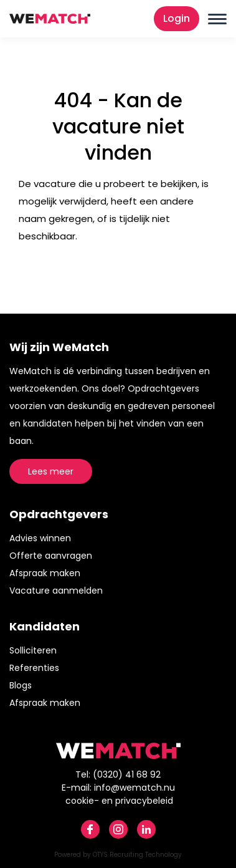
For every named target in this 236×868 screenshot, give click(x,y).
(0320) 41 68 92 (127, 774)
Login (177, 18)
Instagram (118, 829)
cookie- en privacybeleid (119, 801)
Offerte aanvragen (51, 556)
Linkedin (146, 829)
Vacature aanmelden (56, 591)
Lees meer (51, 471)
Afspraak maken (45, 573)
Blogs (21, 685)
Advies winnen (40, 538)
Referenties (34, 668)
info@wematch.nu (135, 788)
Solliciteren (33, 650)
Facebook (90, 829)
